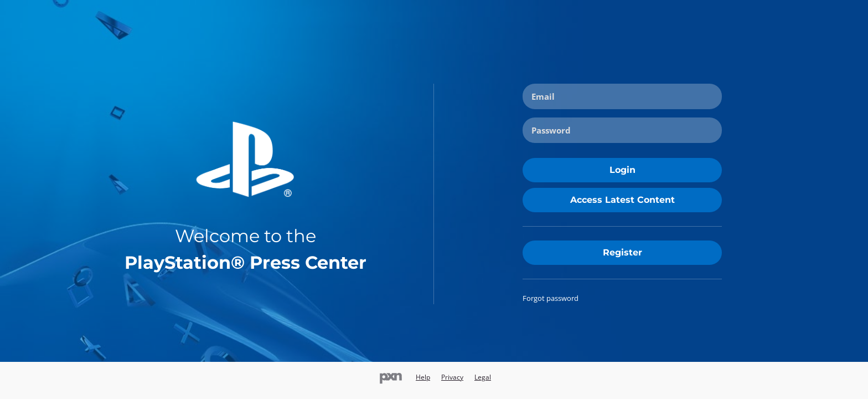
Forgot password (551, 298)
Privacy (452, 377)
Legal (483, 377)
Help (423, 377)
